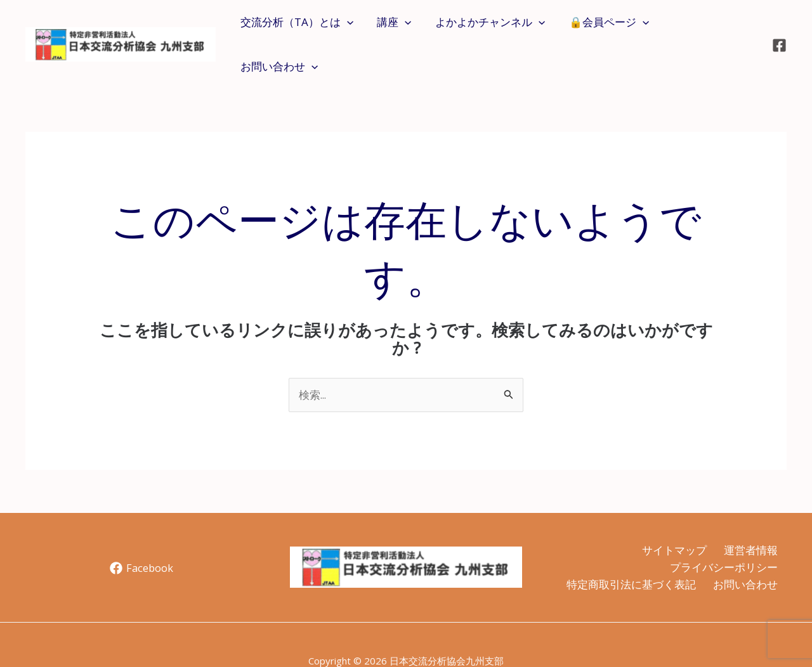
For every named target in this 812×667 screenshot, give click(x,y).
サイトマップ (672, 517)
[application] (354, 28)
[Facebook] (779, 29)
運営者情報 (750, 517)
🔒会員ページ (610, 28)
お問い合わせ (710, 28)
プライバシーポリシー (723, 535)
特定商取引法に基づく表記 (629, 553)
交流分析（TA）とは (304, 28)
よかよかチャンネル (493, 28)
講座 (399, 28)
